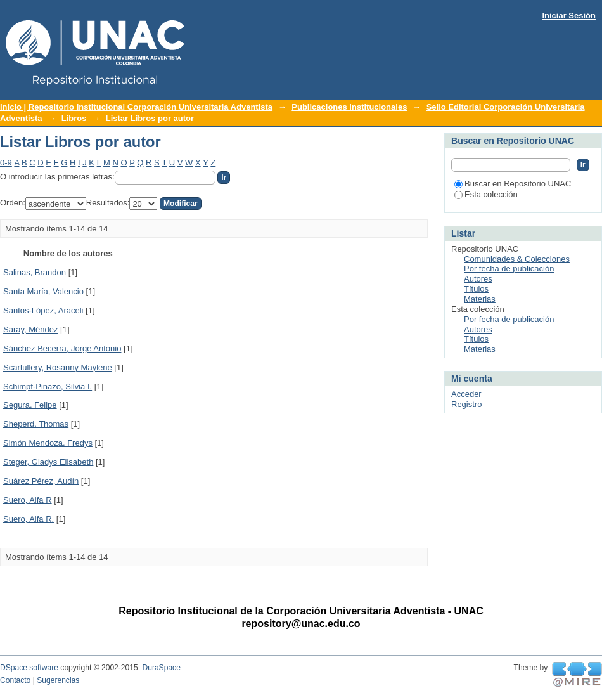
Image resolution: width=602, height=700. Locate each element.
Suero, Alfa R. (29, 519)
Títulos (476, 289)
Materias (480, 299)
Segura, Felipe (30, 405)
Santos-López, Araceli (43, 310)
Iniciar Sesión (569, 16)
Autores (478, 279)
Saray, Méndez (30, 329)
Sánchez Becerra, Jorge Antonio (62, 348)
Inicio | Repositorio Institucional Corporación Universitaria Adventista (136, 107)
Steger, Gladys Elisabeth (48, 462)
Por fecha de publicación (509, 269)
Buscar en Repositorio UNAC (513, 184)
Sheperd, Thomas (36, 424)
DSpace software (29, 668)
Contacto (15, 680)
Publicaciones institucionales (349, 107)
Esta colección (486, 194)
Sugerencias (58, 680)
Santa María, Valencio (43, 291)
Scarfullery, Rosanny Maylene (58, 367)
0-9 (6, 163)
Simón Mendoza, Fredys (48, 443)
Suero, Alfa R (28, 500)
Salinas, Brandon (35, 272)
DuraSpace (161, 668)
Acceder (466, 394)
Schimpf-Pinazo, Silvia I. (48, 386)
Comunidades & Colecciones (517, 259)
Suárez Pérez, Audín (41, 481)
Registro (466, 404)
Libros (74, 118)
